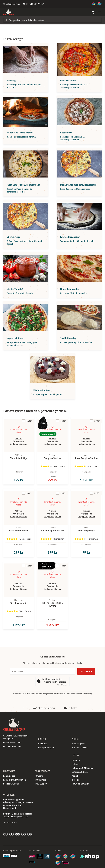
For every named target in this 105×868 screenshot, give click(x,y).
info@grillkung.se (46, 748)
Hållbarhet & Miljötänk (82, 768)
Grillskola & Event (80, 772)
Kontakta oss (9, 776)
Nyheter (75, 764)
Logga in (76, 760)
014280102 (42, 744)
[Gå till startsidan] (9, 12)
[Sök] (52, 20)
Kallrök (75, 776)
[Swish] (14, 856)
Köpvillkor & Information (15, 780)
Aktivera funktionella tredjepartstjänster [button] (19, 441)
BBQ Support (41, 784)
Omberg (39, 776)
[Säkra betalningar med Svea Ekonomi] (6, 856)
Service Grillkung (11, 784)
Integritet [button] (76, 780)
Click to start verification (55, 682)
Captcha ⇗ (63, 685)
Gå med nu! (86, 671)
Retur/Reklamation (81, 784)
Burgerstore (41, 780)
